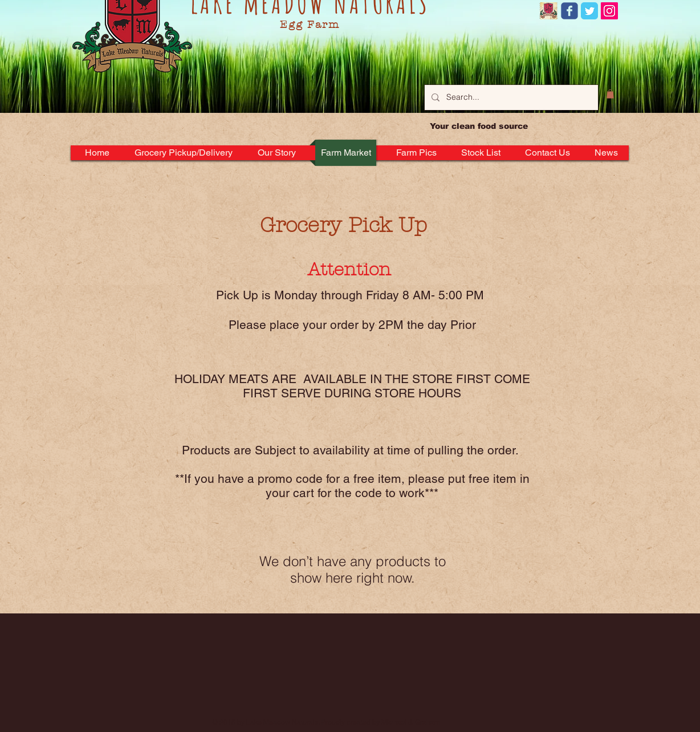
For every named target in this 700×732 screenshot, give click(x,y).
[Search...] (510, 97)
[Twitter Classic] (589, 11)
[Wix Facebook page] (569, 11)
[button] (610, 94)
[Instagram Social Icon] (609, 11)
